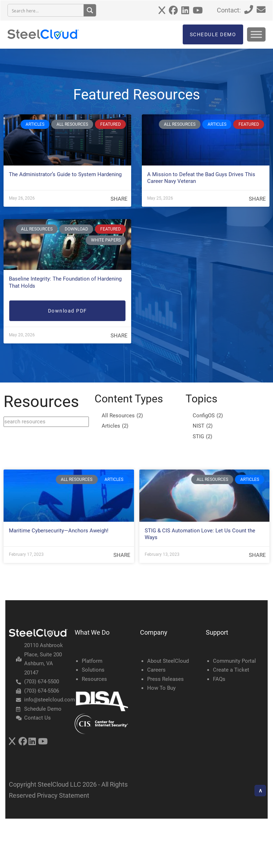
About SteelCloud (168, 661)
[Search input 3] (46, 10)
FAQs (219, 679)
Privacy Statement (63, 795)
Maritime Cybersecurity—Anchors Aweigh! (59, 531)
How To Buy (161, 688)
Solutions (93, 670)
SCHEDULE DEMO (213, 34)
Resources (94, 679)
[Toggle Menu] (256, 34)
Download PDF (68, 311)
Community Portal (234, 661)
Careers (156, 670)
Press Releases (165, 679)
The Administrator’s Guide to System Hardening (65, 174)
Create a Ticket (231, 670)
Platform (92, 661)
